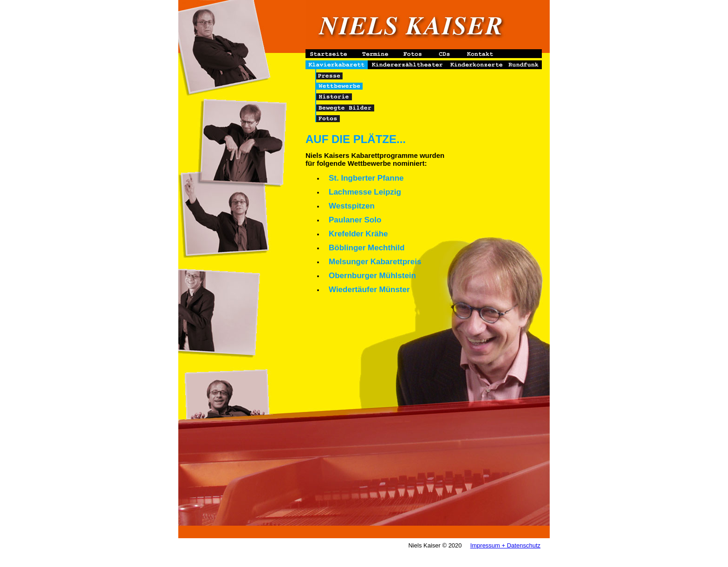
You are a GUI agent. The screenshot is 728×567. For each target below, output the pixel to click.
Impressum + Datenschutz (505, 545)
